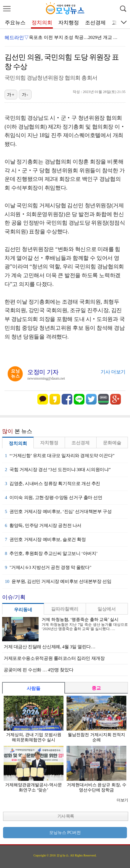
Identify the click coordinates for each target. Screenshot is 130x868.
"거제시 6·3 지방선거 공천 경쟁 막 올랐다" (48, 567)
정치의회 (42, 23)
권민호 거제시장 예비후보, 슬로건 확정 (45, 539)
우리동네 (23, 610)
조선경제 (95, 23)
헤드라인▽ (17, 38)
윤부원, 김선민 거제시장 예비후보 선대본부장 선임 (58, 581)
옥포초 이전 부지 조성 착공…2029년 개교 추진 (76, 37)
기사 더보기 (113, 372)
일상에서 (107, 609)
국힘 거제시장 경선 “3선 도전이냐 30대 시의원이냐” (58, 470)
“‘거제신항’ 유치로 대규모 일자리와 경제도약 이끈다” (60, 456)
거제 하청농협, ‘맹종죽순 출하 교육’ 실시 (80, 620)
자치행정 (69, 23)
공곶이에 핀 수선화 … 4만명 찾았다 (38, 670)
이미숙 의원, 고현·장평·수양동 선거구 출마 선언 (54, 498)
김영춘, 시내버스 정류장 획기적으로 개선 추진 (53, 484)
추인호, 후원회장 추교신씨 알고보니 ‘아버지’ (51, 553)
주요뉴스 (15, 23)
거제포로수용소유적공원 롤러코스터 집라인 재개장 (54, 658)
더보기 (122, 800)
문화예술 (112, 443)
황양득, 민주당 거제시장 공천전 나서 (43, 525)
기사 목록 (66, 816)
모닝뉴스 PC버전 (65, 833)
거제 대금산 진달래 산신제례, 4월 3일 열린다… (50, 647)
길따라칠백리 (65, 609)
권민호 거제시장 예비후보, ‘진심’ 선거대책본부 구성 (58, 511)
